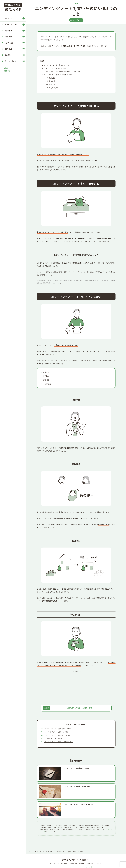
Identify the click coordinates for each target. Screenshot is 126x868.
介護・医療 (8, 37)
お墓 (66, 849)
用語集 (6, 68)
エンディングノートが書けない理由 (56, 732)
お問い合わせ (57, 866)
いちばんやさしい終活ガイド (118, 865)
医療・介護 (82, 849)
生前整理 (8, 55)
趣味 (108, 849)
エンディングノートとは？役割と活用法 (58, 729)
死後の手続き (52, 849)
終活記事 (7, 71)
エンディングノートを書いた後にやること (58, 742)
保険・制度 (92, 849)
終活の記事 (78, 838)
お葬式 (60, 849)
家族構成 (52, 81)
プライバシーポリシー (46, 866)
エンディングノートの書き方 (54, 738)
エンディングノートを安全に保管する (57, 68)
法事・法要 (101, 849)
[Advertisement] (76, 685)
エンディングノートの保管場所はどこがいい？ (65, 71)
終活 (44, 849)
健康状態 (52, 78)
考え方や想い (53, 88)
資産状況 (52, 84)
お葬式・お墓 (9, 43)
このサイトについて (33, 866)
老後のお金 (8, 31)
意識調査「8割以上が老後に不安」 (80, 708)
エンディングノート (11, 25)
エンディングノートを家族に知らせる (57, 65)
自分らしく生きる (10, 61)
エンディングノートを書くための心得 (57, 735)
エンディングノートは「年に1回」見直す (58, 75)
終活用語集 (87, 838)
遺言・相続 (8, 49)
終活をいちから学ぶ (67, 838)
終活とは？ (8, 18)
